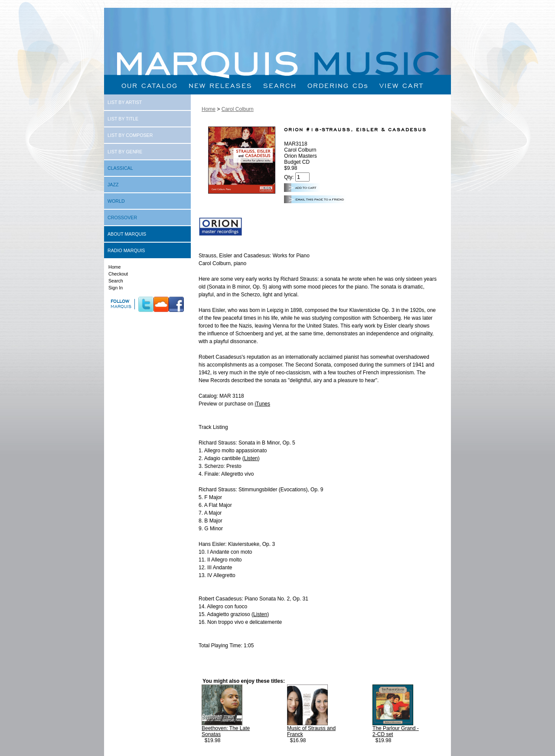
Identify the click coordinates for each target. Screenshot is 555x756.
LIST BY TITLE (123, 119)
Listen (251, 458)
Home (114, 267)
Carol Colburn (238, 109)
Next (442, 748)
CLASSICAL (120, 168)
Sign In (116, 288)
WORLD (116, 201)
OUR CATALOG (150, 86)
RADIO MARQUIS (126, 250)
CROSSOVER (122, 217)
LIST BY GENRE (125, 152)
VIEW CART (402, 86)
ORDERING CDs (338, 86)
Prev (216, 748)
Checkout (118, 274)
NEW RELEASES (220, 86)
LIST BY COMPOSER (130, 135)
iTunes (262, 404)
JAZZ (113, 185)
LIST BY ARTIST (125, 102)
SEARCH (280, 86)
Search (116, 281)
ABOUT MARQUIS (127, 234)
